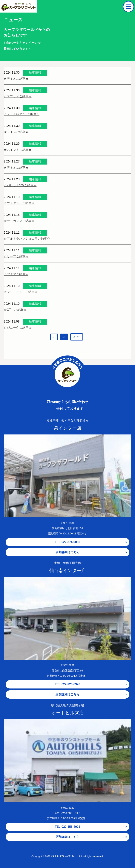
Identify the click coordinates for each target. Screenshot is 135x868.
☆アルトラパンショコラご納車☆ (27, 239)
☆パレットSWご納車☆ (20, 185)
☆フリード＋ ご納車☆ (21, 292)
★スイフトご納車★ (18, 150)
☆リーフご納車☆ (16, 256)
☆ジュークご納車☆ (18, 327)
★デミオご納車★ (16, 79)
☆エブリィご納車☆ (18, 96)
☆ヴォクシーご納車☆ (19, 203)
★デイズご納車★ (16, 132)
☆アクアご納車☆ (16, 274)
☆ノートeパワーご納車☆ (22, 114)
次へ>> (77, 337)
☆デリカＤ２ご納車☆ (19, 221)
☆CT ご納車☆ (15, 310)
